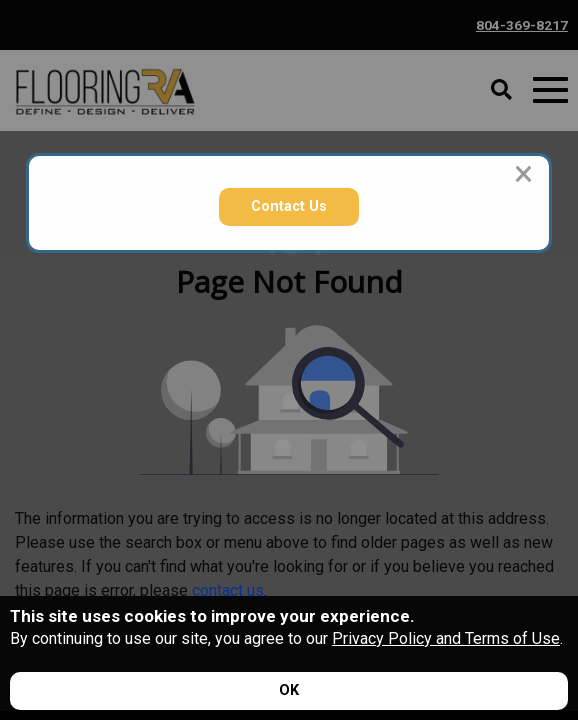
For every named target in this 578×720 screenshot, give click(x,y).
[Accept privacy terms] (289, 691)
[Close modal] (523, 174)
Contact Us (289, 206)
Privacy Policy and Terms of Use (446, 638)
